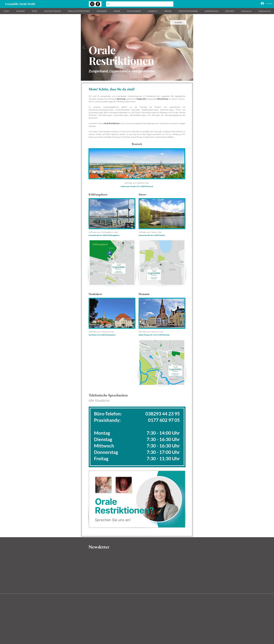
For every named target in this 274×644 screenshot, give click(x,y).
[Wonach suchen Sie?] (139, 4)
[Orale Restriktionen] (130, 77)
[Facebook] (98, 4)
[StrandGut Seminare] (136, 77)
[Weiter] (190, 47)
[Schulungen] (141, 77)
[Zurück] (84, 47)
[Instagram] (92, 4)
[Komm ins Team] (133, 77)
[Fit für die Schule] (144, 77)
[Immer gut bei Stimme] (139, 77)
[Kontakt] (178, 22)
